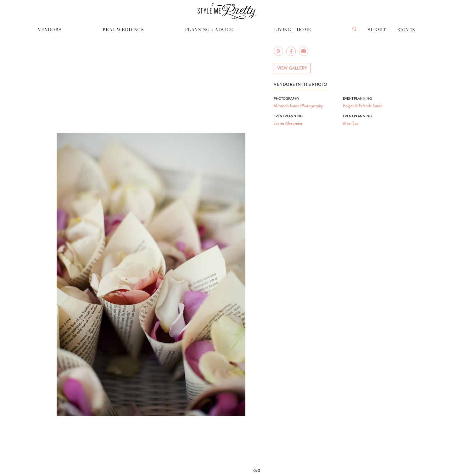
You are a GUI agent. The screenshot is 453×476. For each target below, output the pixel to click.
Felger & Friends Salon (363, 106)
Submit (377, 30)
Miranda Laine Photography (298, 106)
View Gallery (292, 68)
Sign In (406, 30)
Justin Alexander (288, 123)
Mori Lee (351, 123)
